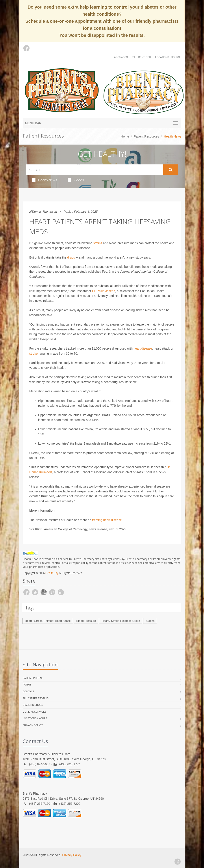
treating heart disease (107, 520)
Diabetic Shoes (33, 705)
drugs (71, 257)
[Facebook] (26, 48)
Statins (150, 621)
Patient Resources (147, 136)
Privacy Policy (33, 725)
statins (98, 243)
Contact (28, 691)
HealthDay (52, 573)
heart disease (143, 348)
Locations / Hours (167, 57)
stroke (33, 354)
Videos (76, 180)
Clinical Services (35, 712)
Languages (120, 57)
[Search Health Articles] (95, 170)
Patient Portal (33, 678)
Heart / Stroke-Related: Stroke (121, 621)
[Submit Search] (171, 170)
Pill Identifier (141, 57)
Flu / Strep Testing (36, 698)
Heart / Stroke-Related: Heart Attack (48, 621)
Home (125, 136)
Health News (45, 180)
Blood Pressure (86, 621)
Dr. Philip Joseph (104, 291)
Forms (27, 685)
